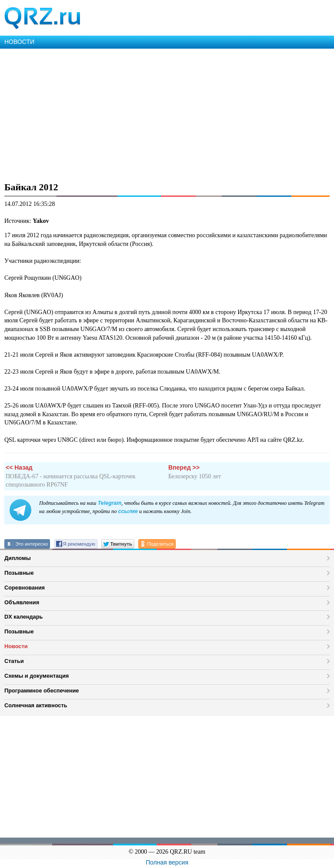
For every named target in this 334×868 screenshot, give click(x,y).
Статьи (14, 661)
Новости (16, 646)
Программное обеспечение (42, 691)
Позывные (19, 573)
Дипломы (18, 558)
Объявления (22, 602)
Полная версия (167, 862)
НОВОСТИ (19, 42)
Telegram (109, 503)
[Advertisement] (167, 114)
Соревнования (25, 588)
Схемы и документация (37, 676)
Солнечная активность (36, 705)
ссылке (128, 511)
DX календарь (23, 617)
